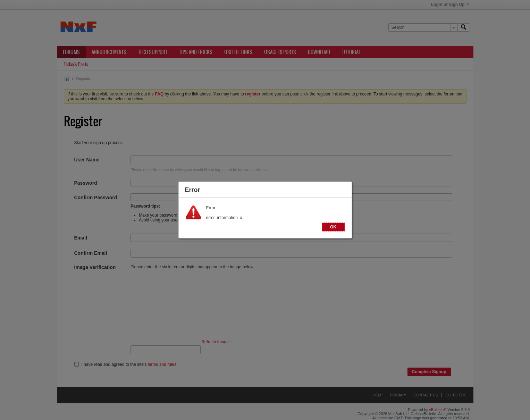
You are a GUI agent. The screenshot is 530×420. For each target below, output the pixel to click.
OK (333, 227)
